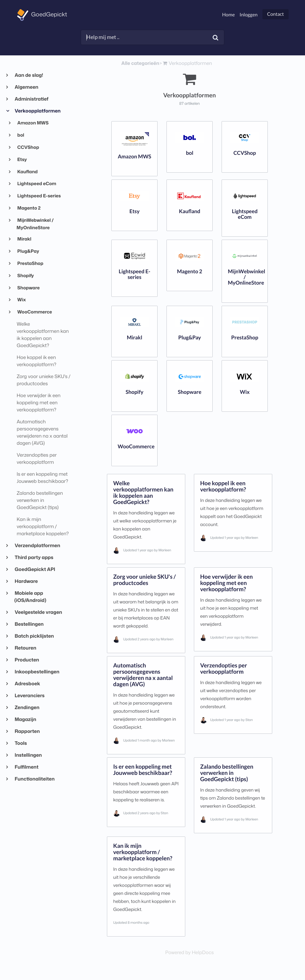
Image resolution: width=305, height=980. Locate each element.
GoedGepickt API (35, 569)
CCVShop (28, 147)
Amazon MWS (33, 123)
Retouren (25, 648)
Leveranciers (29, 696)
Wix (21, 299)
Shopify (25, 275)
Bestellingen (29, 624)
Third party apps (34, 558)
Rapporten (27, 731)
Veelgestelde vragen (38, 612)
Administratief (31, 99)
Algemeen (26, 87)
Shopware (28, 288)
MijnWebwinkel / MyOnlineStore (35, 224)
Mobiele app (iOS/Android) (30, 597)
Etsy (22, 159)
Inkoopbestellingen (37, 672)
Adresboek (27, 684)
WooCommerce (34, 312)
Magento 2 (29, 208)
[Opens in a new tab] (190, 953)
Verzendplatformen (37, 546)
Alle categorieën (140, 63)
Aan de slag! (29, 75)
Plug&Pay (28, 251)
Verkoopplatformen (37, 111)
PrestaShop (30, 263)
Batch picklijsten (34, 636)
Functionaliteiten (34, 779)
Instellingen (28, 755)
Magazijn (25, 720)
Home (229, 15)
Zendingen (27, 708)
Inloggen (248, 15)
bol (21, 135)
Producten (27, 660)
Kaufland (27, 171)
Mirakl (24, 239)
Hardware (26, 581)
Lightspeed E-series (39, 196)
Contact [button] (276, 14)
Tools (21, 743)
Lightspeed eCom (36, 183)
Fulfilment (26, 767)
